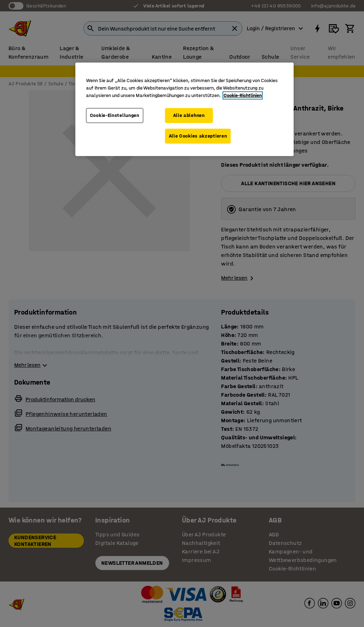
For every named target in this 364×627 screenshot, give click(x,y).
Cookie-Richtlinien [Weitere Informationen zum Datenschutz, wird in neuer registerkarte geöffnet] (243, 95)
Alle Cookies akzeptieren (198, 136)
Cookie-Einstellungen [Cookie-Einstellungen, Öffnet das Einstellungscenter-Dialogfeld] (115, 115)
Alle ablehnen (189, 115)
